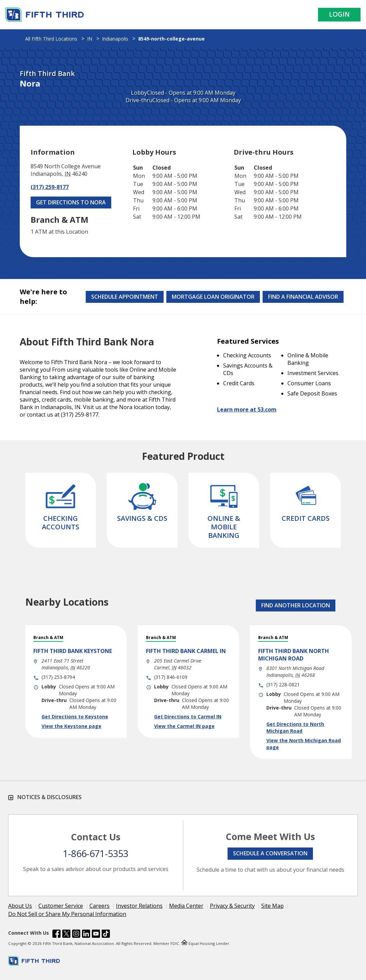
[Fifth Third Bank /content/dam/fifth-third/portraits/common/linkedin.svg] (86, 935)
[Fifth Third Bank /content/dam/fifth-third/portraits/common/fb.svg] (56, 935)
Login (339, 14)
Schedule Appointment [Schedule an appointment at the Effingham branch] (125, 297)
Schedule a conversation (270, 853)
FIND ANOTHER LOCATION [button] (296, 605)
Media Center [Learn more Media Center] (186, 906)
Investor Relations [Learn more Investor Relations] (139, 906)
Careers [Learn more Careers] (99, 906)
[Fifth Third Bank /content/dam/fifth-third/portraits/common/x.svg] (66, 935)
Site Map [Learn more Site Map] (272, 906)
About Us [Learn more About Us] (20, 906)
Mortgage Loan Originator (213, 297)
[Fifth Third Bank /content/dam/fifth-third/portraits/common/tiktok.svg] (106, 935)
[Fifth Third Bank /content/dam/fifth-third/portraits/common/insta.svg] (76, 935)
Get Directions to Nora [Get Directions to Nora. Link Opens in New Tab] (71, 202)
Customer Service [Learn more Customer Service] (61, 906)
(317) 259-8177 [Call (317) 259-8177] (50, 187)
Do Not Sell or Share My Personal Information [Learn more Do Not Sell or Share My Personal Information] (67, 914)
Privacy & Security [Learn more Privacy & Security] (232, 906)
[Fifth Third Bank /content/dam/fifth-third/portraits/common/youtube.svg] (96, 935)
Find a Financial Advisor (303, 297)
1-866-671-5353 (96, 853)
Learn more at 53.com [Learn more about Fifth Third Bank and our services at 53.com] (247, 409)
